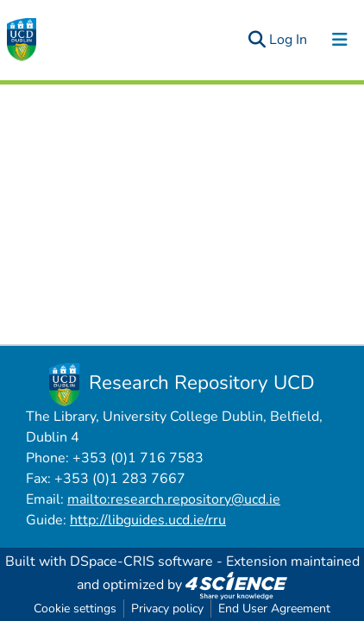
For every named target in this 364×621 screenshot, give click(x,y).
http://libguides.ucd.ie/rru (148, 520)
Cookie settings (75, 608)
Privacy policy (167, 608)
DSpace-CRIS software (141, 561)
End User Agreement (274, 608)
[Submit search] (257, 40)
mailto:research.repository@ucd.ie (174, 499)
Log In (289, 40)
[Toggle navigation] (340, 40)
